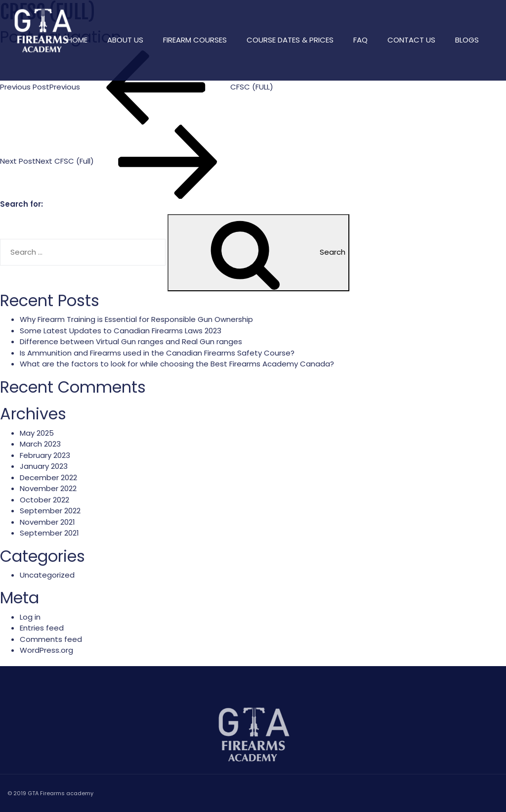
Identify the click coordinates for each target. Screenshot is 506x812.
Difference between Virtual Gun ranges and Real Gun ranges (131, 341)
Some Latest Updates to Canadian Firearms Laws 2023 (121, 331)
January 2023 (44, 466)
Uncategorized (47, 575)
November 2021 (47, 522)
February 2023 (45, 455)
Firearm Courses (195, 40)
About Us (125, 40)
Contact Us (411, 40)
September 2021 (49, 533)
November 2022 (48, 488)
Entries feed (42, 628)
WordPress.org (46, 650)
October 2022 (44, 500)
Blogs (467, 40)
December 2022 (48, 477)
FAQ (360, 40)
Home (77, 40)
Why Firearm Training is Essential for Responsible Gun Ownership (136, 319)
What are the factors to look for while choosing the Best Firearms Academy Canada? (177, 364)
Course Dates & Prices (290, 40)
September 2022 (50, 511)
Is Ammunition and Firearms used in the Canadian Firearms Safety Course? (157, 353)
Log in (30, 617)
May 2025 (37, 433)
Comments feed (51, 639)
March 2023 (40, 444)
